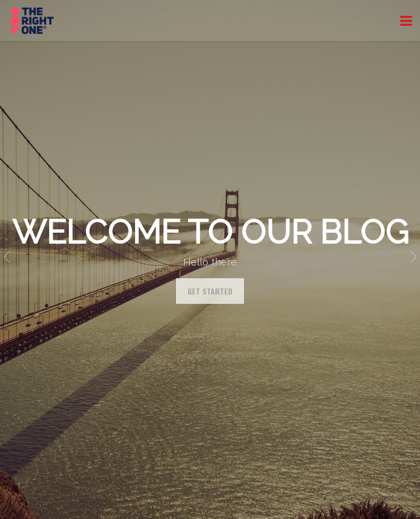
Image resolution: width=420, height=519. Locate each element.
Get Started (210, 291)
